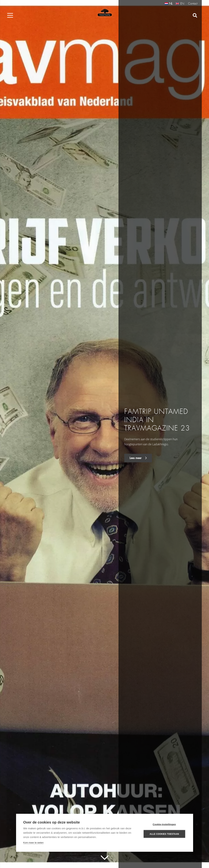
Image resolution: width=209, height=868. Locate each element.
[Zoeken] (195, 15)
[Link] (104, 13)
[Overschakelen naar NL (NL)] (169, 4)
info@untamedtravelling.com (26, 4)
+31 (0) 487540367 (64, 4)
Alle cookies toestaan (164, 834)
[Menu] (10, 15)
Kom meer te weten (34, 843)
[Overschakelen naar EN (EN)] (180, 4)
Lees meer (138, 458)
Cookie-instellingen (164, 824)
